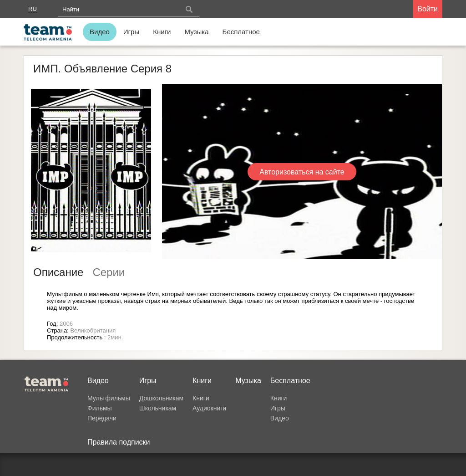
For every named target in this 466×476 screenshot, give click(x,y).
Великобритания (93, 330)
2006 (66, 324)
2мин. (115, 337)
